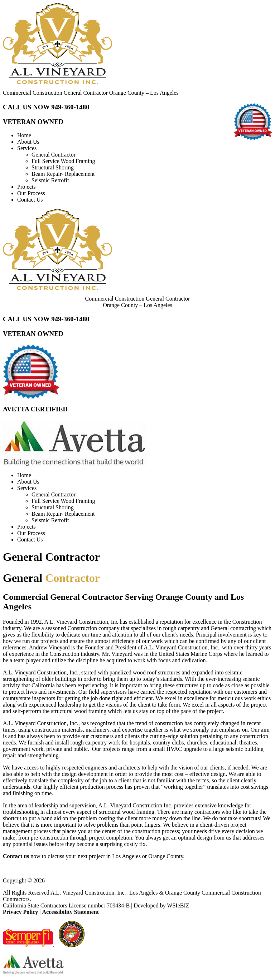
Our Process (31, 193)
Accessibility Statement (70, 912)
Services (27, 148)
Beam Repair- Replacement (63, 174)
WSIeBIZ (178, 905)
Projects (26, 187)
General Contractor (54, 155)
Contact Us (30, 200)
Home (24, 135)
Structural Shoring (53, 167)
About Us (28, 142)
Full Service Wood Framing (63, 161)
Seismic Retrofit (50, 180)
